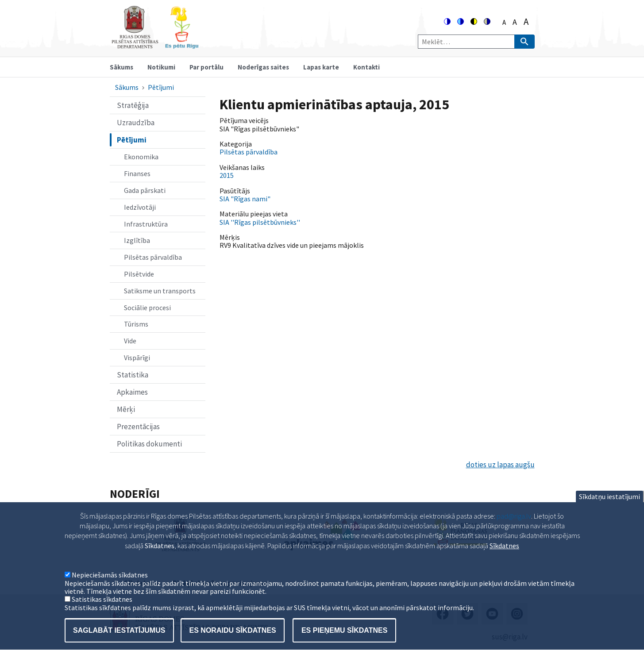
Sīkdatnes (504, 558)
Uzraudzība (136, 123)
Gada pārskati (145, 190)
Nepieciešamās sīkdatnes (110, 588)
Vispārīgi (137, 358)
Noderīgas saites (263, 67)
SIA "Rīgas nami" (245, 199)
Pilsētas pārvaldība (153, 257)
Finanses (137, 173)
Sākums (121, 67)
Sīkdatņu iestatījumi (609, 509)
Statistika (133, 375)
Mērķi (126, 409)
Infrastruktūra (146, 224)
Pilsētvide (139, 274)
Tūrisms (136, 324)
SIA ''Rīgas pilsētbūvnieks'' (260, 222)
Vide (130, 341)
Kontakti (366, 67)
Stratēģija (133, 105)
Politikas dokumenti (149, 444)
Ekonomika (141, 157)
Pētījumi (161, 87)
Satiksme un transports (160, 291)
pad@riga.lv (514, 528)
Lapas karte (321, 67)
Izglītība (137, 240)
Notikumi (161, 67)
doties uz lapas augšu (500, 465)
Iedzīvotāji (140, 207)
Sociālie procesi (147, 308)
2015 (227, 175)
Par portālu (206, 67)
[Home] (155, 45)
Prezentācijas (138, 427)
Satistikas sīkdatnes (102, 612)
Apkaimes (132, 392)
